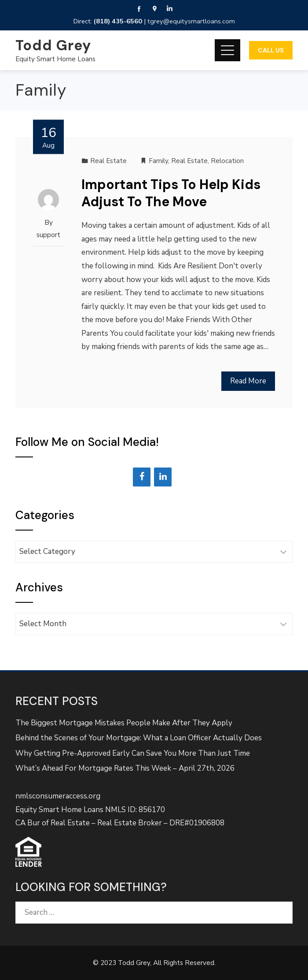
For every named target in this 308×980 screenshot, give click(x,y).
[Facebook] (142, 477)
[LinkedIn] (163, 477)
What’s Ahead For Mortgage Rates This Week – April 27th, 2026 (125, 768)
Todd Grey (53, 45)
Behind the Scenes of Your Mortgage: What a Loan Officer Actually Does (139, 738)
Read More (248, 381)
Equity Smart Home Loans (55, 59)
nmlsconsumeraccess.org (58, 796)
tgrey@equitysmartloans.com (191, 21)
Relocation (227, 161)
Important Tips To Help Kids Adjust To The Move (171, 193)
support (48, 235)
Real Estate (108, 161)
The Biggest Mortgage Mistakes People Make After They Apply (124, 723)
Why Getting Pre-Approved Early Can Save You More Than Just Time (133, 753)
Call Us (271, 50)
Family (158, 161)
